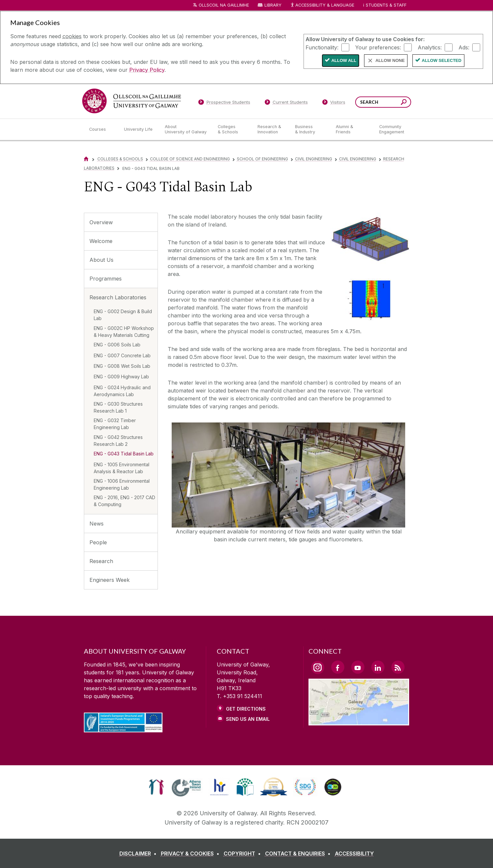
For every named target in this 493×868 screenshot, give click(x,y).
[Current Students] (286, 103)
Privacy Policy (147, 70)
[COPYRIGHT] (244, 854)
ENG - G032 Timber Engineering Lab (115, 424)
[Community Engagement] (392, 129)
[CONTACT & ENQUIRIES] (299, 854)
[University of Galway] (132, 101)
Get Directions (246, 709)
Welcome (101, 241)
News (97, 524)
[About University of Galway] (186, 129)
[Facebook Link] (338, 667)
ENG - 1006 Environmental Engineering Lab (122, 484)
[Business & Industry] (310, 129)
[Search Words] (383, 102)
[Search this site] (404, 103)
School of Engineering (262, 159)
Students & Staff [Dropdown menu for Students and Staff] (386, 5)
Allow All (344, 60)
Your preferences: (378, 47)
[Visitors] (334, 103)
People (98, 542)
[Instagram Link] (318, 667)
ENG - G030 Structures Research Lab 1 (118, 407)
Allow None (390, 60)
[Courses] (101, 129)
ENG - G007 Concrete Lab (122, 355)
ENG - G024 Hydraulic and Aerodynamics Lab (122, 391)
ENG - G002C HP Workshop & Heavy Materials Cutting (124, 332)
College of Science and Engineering (190, 159)
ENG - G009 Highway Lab (121, 377)
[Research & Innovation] (271, 129)
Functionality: (322, 47)
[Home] (86, 159)
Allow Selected (442, 60)
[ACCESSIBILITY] (354, 854)
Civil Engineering (314, 159)
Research (101, 561)
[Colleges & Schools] (232, 129)
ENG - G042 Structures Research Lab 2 (118, 441)
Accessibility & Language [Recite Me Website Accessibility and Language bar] (322, 5)
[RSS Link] (398, 667)
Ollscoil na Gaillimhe (224, 5)
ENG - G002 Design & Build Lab (123, 315)
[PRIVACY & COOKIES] (191, 854)
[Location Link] (359, 721)
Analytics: (430, 47)
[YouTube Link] (358, 667)
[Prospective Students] (224, 103)
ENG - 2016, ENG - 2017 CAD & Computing (124, 501)
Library (273, 5)
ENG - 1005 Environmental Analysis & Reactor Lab (122, 468)
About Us (101, 260)
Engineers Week (110, 580)
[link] (156, 787)
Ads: (464, 47)
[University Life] (139, 129)
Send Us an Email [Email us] (248, 719)
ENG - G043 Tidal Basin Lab (124, 454)
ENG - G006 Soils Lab (117, 345)
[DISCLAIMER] (139, 854)
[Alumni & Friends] (352, 129)
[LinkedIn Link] (378, 667)
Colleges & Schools (120, 159)
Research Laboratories (118, 297)
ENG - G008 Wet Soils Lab (122, 366)
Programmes (106, 279)
